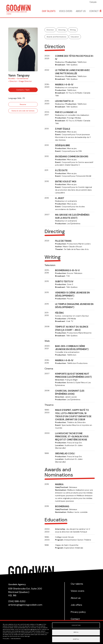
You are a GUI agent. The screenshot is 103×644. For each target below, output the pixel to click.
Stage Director (25, 81)
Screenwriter (23, 78)
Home (36, 11)
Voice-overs (66, 11)
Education (75, 37)
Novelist (12, 78)
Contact (94, 11)
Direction (50, 30)
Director (13, 81)
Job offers (76, 605)
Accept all (76, 639)
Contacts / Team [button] (23, 90)
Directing (62, 30)
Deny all (76, 632)
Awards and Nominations (56, 37)
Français (93, 2)
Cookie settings (76, 625)
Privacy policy (6, 639)
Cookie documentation (16, 639)
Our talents (49, 11)
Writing (73, 30)
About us (81, 11)
